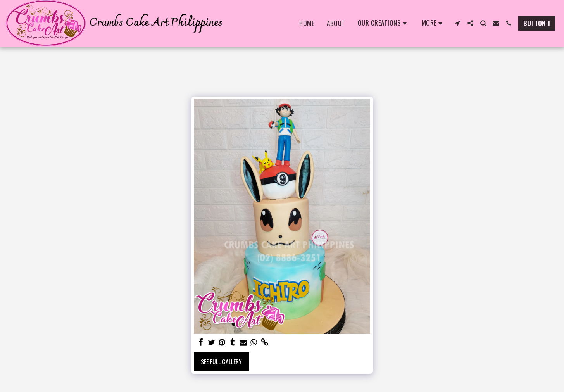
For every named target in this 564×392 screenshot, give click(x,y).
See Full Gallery (221, 361)
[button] (384, 23)
